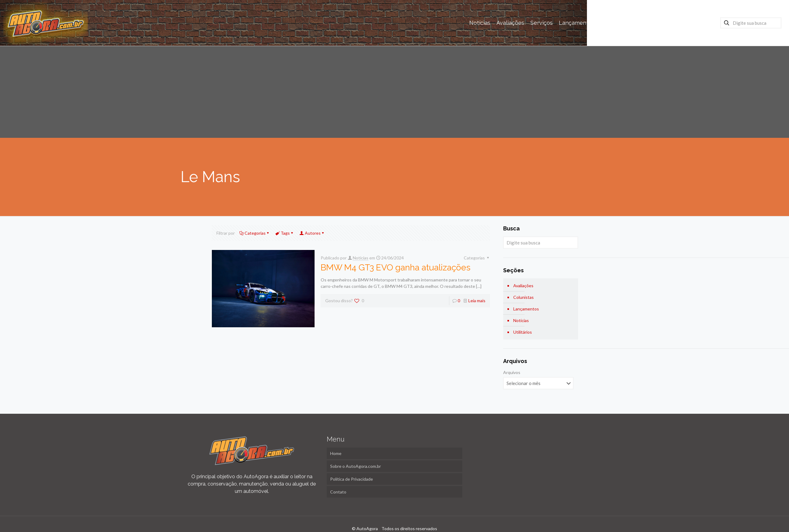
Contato (338, 492)
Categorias (255, 233)
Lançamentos (526, 309)
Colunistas (524, 297)
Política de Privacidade (352, 479)
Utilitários (523, 332)
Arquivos (512, 372)
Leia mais (477, 301)
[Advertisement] (395, 92)
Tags (285, 233)
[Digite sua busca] (751, 23)
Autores (312, 233)
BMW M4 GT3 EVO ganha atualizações (396, 268)
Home (336, 453)
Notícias (521, 320)
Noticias (361, 258)
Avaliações (523, 286)
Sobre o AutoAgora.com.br (356, 466)
